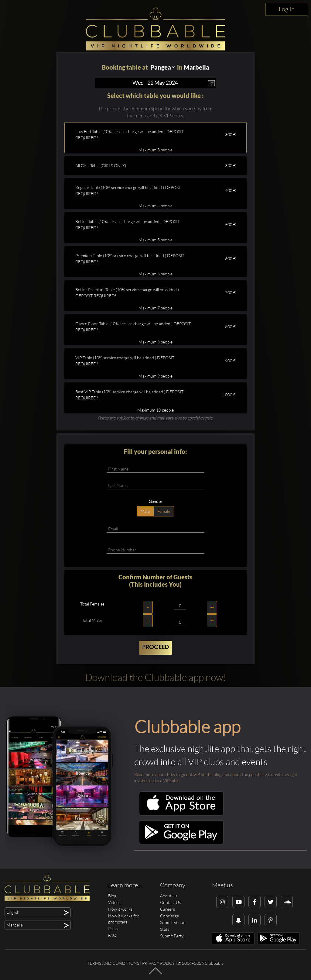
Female (164, 511)
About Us (169, 896)
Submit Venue (173, 922)
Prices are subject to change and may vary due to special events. (155, 418)
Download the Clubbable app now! (156, 677)
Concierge (169, 916)
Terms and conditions (113, 963)
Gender (155, 501)
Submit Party (172, 936)
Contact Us (170, 902)
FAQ (112, 935)
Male (145, 511)
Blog (112, 896)
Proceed (155, 647)
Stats (165, 929)
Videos (114, 902)
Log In (287, 9)
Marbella (197, 67)
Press (113, 928)
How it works (120, 909)
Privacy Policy (158, 963)
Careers (167, 909)
